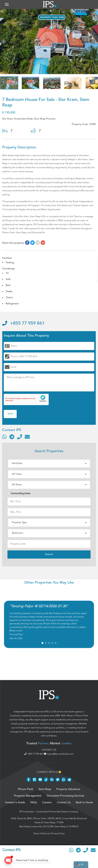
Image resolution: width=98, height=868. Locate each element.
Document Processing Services (65, 796)
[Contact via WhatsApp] (4, 437)
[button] (7, 4)
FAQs (34, 803)
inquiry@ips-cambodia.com (59, 754)
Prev (4, 42)
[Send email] (27, 437)
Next (94, 42)
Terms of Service (41, 833)
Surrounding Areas (19, 493)
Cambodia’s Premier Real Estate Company (57, 812)
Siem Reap (19, 720)
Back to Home (84, 803)
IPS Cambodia (27, 812)
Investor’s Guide (15, 803)
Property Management (28, 796)
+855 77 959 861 (23, 324)
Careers (47, 803)
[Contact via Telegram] (12, 437)
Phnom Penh (82, 716)
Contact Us (64, 803)
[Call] (20, 437)
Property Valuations (68, 789)
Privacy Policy (58, 833)
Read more (16, 631)
